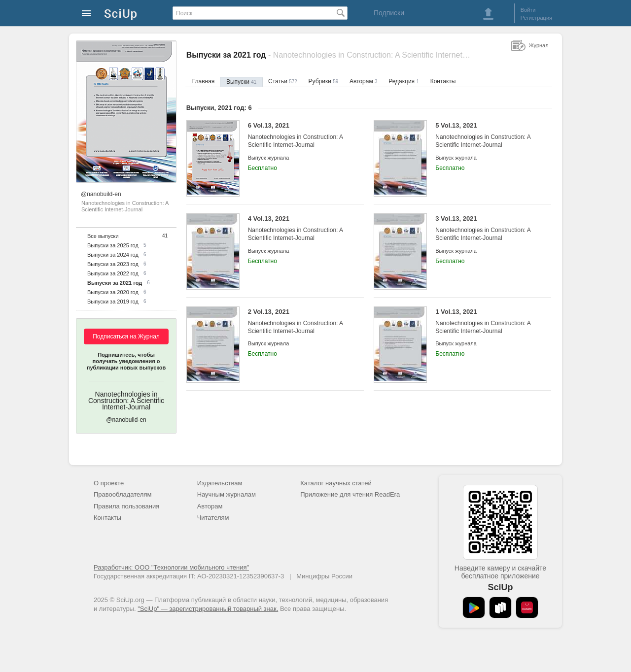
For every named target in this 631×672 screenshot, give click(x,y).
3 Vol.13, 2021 (486, 228)
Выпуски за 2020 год (113, 292)
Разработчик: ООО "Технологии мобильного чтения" (171, 567)
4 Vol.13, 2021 (298, 228)
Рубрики (324, 81)
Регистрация (536, 18)
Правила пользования (126, 506)
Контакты (443, 81)
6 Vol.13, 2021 (298, 135)
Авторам (364, 81)
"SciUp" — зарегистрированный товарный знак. (208, 609)
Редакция (404, 81)
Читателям (213, 518)
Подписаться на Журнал (126, 336)
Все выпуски (103, 236)
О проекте (109, 483)
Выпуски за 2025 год (113, 245)
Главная (204, 81)
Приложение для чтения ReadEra (350, 494)
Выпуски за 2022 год (113, 273)
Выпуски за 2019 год (113, 302)
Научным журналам (227, 494)
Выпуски (241, 82)
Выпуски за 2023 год (113, 264)
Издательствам (220, 483)
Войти (528, 10)
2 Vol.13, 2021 (298, 321)
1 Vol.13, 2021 (486, 321)
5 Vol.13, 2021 (486, 135)
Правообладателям (123, 494)
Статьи (283, 81)
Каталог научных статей (336, 483)
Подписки (389, 13)
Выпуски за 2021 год (115, 283)
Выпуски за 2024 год (113, 255)
